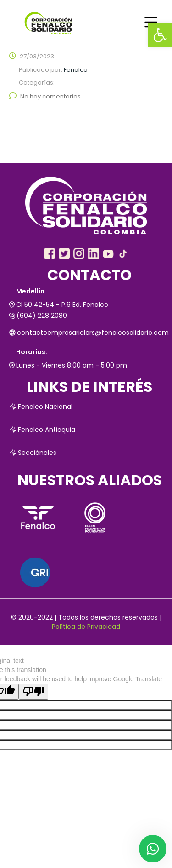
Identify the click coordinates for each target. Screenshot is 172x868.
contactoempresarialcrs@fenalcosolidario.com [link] (86, 333)
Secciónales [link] (33, 453)
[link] (160, 35)
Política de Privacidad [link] (86, 627)
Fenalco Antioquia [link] (42, 430)
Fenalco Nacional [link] (41, 407)
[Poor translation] (33, 692)
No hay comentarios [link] (45, 96)
